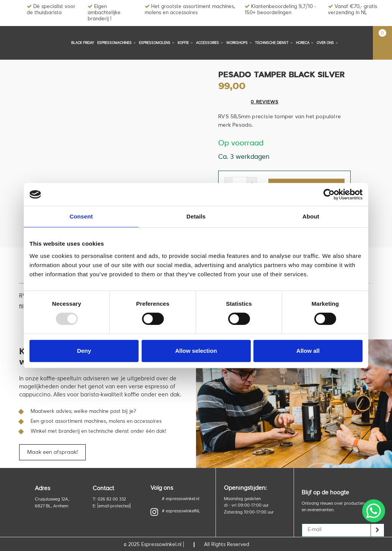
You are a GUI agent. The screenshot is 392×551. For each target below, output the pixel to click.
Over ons (327, 43)
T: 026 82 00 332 (109, 498)
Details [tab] (196, 216)
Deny (84, 351)
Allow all (308, 351)
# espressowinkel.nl (180, 497)
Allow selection (196, 351)
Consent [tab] (81, 216)
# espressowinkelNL (175, 510)
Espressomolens (157, 43)
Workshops (239, 43)
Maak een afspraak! (52, 450)
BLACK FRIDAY (83, 43)
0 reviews (265, 102)
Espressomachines (117, 43)
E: (112, 505)
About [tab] (311, 216)
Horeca (305, 43)
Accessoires (210, 43)
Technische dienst (274, 43)
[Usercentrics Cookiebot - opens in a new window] (329, 194)
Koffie (185, 43)
